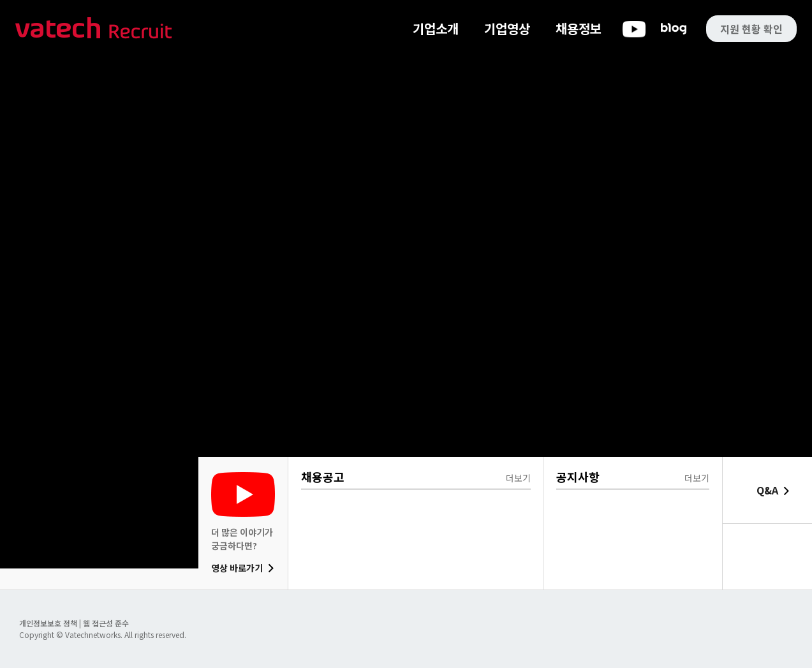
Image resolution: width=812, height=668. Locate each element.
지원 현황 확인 (751, 29)
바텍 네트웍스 (94, 29)
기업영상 (507, 28)
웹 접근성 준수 (106, 623)
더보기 (518, 478)
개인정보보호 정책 (49, 623)
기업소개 (436, 28)
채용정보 (579, 28)
